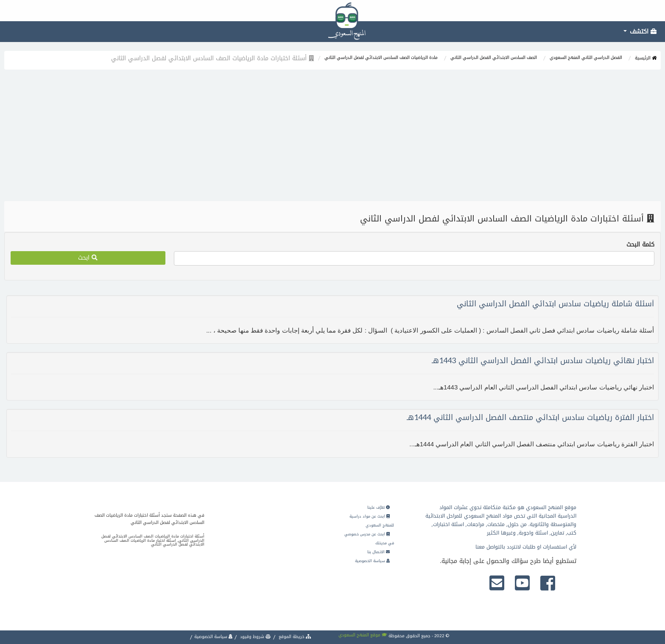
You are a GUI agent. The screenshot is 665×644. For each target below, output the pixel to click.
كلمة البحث (640, 245)
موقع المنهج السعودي (363, 635)
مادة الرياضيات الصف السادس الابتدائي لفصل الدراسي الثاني (381, 57)
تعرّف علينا (379, 507)
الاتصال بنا (379, 552)
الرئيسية (646, 58)
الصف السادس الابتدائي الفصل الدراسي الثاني (494, 57)
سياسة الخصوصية (372, 561)
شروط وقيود (255, 637)
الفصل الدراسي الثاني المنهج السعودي (586, 57)
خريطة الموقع (294, 637)
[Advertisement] (332, 137)
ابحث (88, 258)
